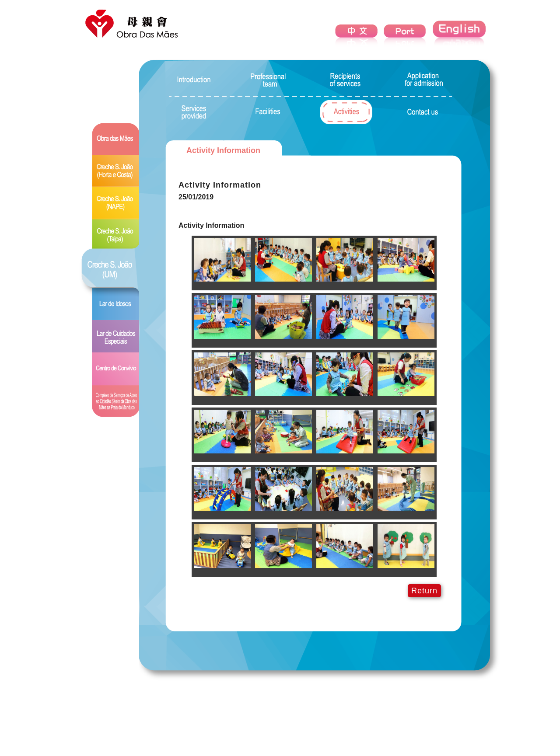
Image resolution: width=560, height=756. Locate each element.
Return (424, 591)
